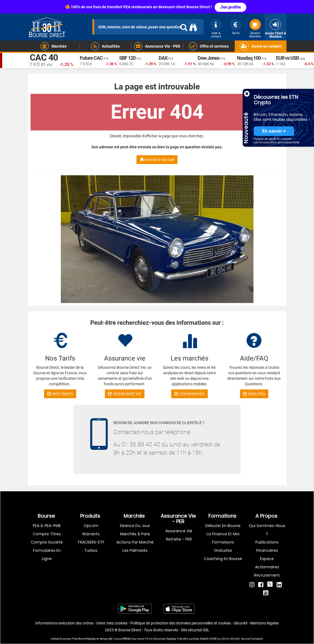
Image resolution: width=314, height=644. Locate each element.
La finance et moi (223, 534)
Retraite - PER (179, 539)
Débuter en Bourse (223, 526)
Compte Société (47, 542)
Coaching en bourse (223, 559)
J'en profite (230, 7)
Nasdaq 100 (249, 58)
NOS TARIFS (60, 394)
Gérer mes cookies (112, 623)
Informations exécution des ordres (64, 623)
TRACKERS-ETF (91, 542)
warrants (91, 534)
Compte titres (47, 534)
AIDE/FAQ (254, 394)
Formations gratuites (223, 546)
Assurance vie (179, 531)
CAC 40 (44, 58)
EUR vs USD (288, 58)
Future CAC (91, 58)
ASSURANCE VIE (125, 394)
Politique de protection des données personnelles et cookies (181, 623)
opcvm (91, 526)
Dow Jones (208, 58)
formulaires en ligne (47, 555)
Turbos (91, 550)
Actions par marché (135, 542)
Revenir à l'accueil (157, 160)
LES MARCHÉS (189, 394)
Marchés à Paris (135, 534)
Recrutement (267, 575)
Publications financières (267, 546)
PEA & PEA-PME (47, 526)
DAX (163, 58)
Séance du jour (135, 526)
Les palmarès (135, 550)
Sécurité (241, 623)
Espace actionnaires (267, 563)
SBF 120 (127, 58)
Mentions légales (264, 623)
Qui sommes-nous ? (267, 530)
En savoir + (274, 131)
